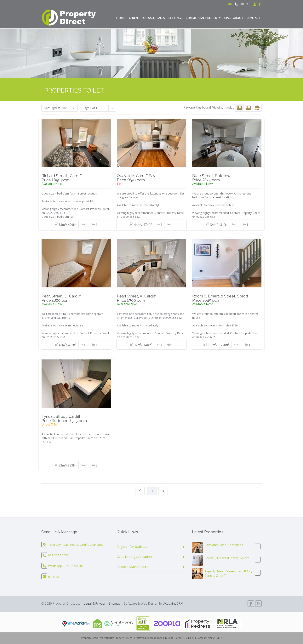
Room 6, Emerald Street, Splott (227, 558)
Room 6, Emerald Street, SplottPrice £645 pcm (220, 298)
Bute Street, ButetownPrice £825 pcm (212, 178)
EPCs (228, 18)
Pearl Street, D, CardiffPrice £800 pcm (61, 298)
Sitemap (115, 603)
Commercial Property (204, 18)
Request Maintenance (132, 567)
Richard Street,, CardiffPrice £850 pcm (62, 178)
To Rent (133, 18)
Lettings (176, 18)
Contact (254, 18)
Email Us (54, 576)
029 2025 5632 (58, 555)
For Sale (148, 18)
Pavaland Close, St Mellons (224, 545)
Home (121, 18)
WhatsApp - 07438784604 (66, 566)
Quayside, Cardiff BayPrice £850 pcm (136, 178)
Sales (162, 18)
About (239, 18)
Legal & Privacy (95, 603)
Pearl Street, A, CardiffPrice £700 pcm (137, 298)
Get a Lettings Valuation (134, 557)
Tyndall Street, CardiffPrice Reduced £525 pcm (64, 419)
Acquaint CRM (173, 603)
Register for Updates (132, 547)
